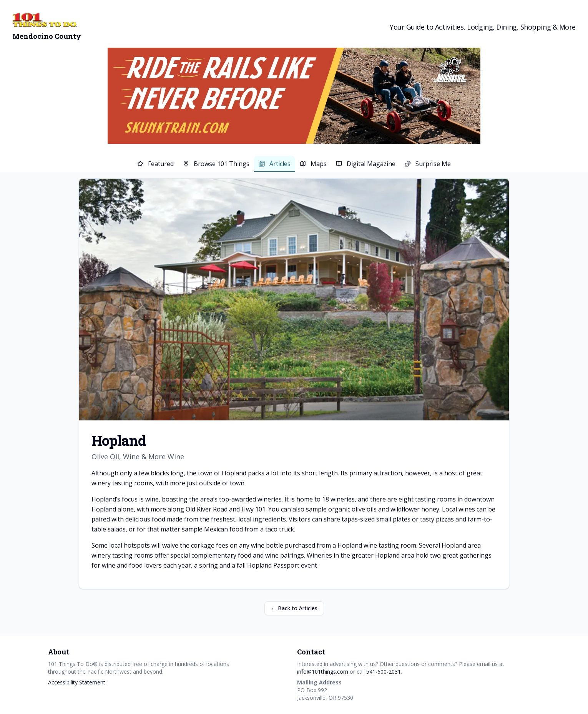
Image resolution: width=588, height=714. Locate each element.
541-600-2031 (384, 672)
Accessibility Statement (77, 682)
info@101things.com (323, 672)
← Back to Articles (294, 608)
